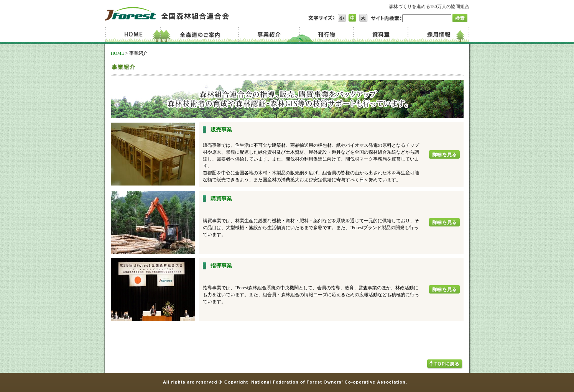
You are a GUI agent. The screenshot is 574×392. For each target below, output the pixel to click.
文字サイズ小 (342, 18)
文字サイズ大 (363, 18)
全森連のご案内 (202, 34)
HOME (118, 53)
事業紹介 (270, 34)
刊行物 (326, 34)
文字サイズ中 (353, 18)
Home (134, 34)
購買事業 (221, 198)
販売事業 (221, 130)
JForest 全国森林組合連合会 (167, 14)
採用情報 (438, 34)
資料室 (380, 34)
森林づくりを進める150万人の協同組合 (429, 7)
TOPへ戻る (445, 364)
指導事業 (221, 266)
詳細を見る (444, 154)
